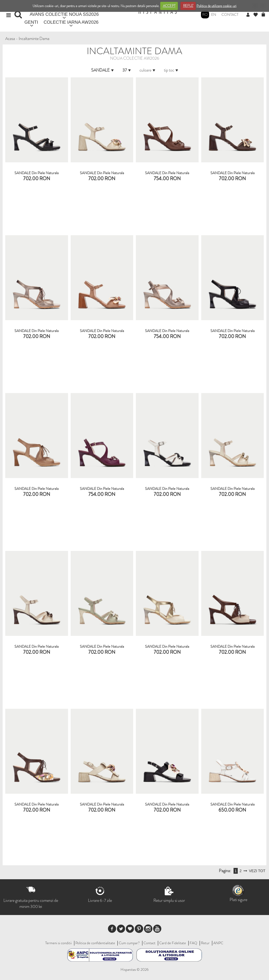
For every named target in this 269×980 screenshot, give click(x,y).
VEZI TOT (257, 871)
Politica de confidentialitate (95, 943)
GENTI (31, 22)
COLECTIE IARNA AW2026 (71, 22)
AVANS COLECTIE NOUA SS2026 (64, 14)
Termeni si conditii (58, 943)
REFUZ (188, 6)
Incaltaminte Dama (34, 39)
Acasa (10, 39)
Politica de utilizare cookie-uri (216, 6)
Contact (230, 14)
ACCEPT (169, 6)
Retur (205, 943)
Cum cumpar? (129, 943)
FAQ (193, 943)
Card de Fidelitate (173, 943)
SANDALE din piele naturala (37, 173)
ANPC (218, 943)
